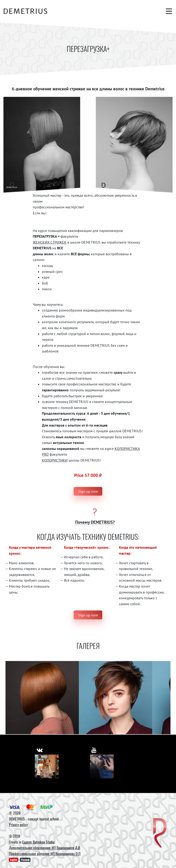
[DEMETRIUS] (160, 833)
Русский (25, 860)
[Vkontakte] (47, 766)
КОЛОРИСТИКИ (55, 460)
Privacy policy (18, 825)
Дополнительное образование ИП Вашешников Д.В (44, 848)
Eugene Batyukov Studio (38, 842)
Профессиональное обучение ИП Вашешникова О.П (45, 854)
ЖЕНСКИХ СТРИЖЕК (50, 242)
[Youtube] (102, 766)
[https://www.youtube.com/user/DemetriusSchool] (94, 750)
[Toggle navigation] (167, 11)
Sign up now (88, 491)
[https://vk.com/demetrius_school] (40, 750)
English (14, 860)
